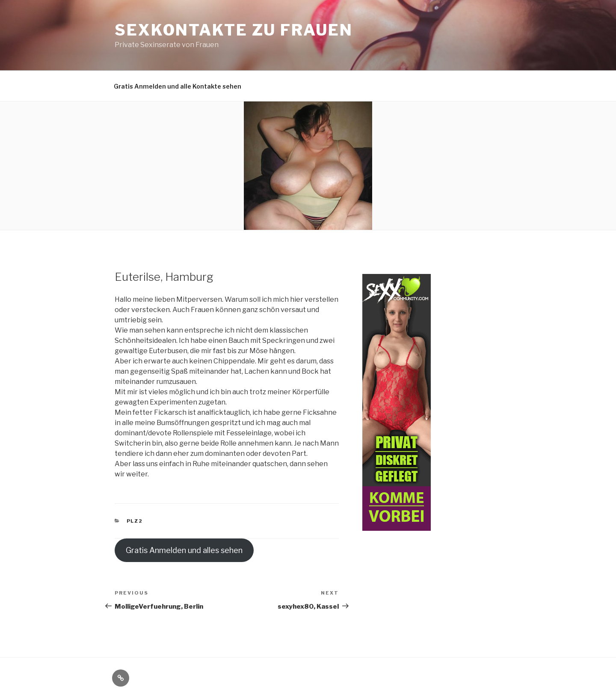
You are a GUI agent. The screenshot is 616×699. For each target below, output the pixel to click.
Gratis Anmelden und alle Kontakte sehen (178, 86)
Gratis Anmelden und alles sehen (184, 550)
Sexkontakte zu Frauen (234, 30)
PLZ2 (135, 521)
